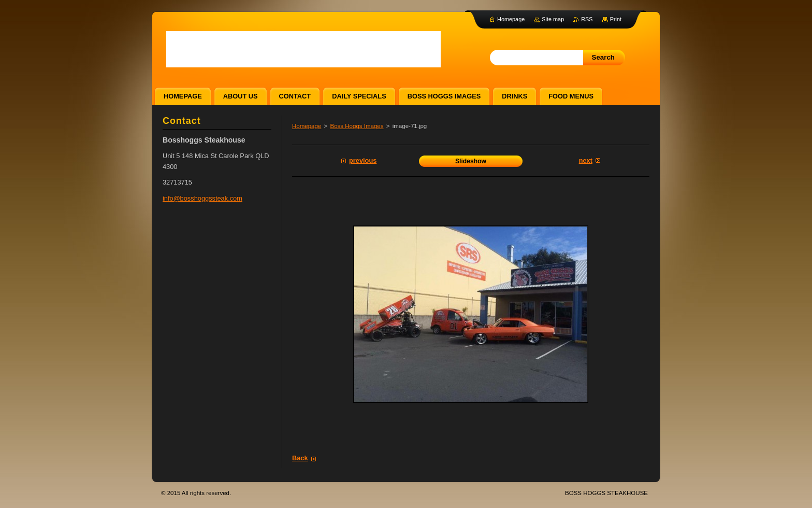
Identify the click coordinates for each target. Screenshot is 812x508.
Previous (363, 160)
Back (300, 458)
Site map (553, 19)
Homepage (307, 126)
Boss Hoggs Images (357, 126)
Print (616, 19)
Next (586, 160)
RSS (587, 19)
